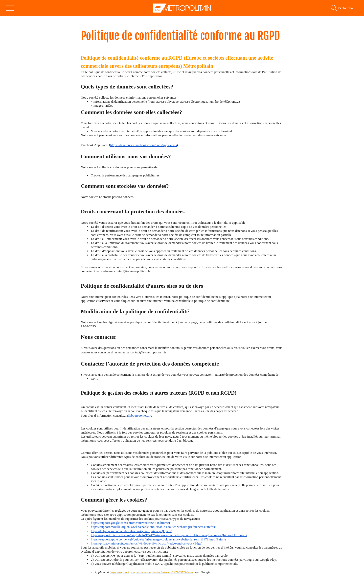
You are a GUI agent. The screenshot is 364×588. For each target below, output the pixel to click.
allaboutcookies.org (139, 415)
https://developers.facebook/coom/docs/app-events (143, 145)
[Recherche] (345, 8)
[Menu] (10, 8)
